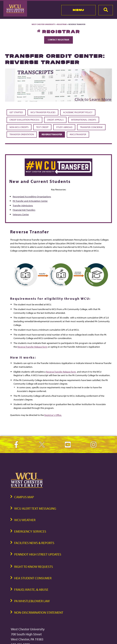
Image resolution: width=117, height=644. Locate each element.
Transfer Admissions (23, 205)
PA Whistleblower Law (32, 601)
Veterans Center (21, 214)
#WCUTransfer (78, 134)
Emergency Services (30, 531)
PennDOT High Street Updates (38, 554)
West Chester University (43, 24)
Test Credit (42, 127)
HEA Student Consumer (33, 578)
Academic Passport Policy (78, 112)
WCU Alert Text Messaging (35, 508)
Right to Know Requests (34, 567)
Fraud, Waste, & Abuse (31, 589)
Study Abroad (64, 127)
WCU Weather (25, 520)
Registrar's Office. (53, 415)
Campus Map (24, 497)
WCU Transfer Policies (43, 112)
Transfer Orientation (22, 134)
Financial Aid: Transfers (24, 210)
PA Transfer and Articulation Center (30, 201)
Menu (78, 10)
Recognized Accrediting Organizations (32, 196)
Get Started (16, 112)
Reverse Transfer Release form (32, 347)
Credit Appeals (55, 120)
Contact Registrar (59, 40)
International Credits (84, 120)
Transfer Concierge (91, 127)
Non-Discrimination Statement (39, 612)
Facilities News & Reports (34, 543)
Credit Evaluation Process (24, 120)
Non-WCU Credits (19, 127)
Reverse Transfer (52, 134)
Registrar (62, 24)
